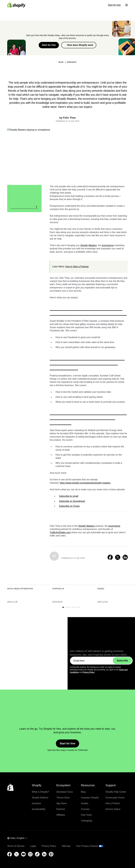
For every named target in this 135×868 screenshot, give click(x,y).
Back (36, 51)
